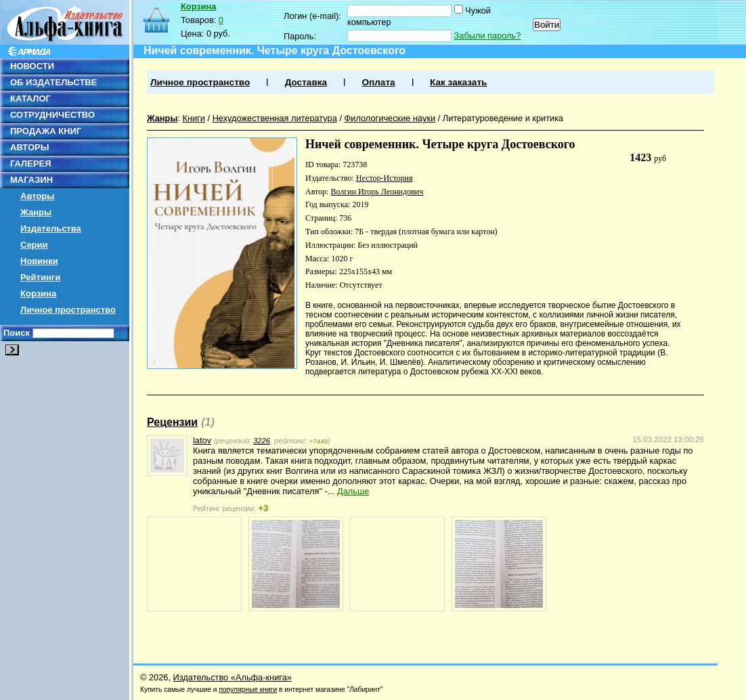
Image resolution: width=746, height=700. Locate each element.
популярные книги (248, 690)
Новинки (39, 261)
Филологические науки (390, 118)
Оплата (378, 82)
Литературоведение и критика (503, 118)
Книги (194, 118)
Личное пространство (68, 310)
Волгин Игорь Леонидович (377, 192)
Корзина (38, 293)
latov (202, 440)
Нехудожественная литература (275, 118)
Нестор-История (385, 178)
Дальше (353, 491)
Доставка (306, 82)
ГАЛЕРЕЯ (31, 163)
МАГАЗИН (31, 180)
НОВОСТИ (32, 66)
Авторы (37, 196)
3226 (262, 441)
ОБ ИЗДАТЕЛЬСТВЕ (53, 82)
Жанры (36, 212)
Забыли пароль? (488, 36)
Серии (34, 245)
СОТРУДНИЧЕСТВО (52, 115)
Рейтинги (40, 277)
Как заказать (458, 82)
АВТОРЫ (29, 147)
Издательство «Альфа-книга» (233, 677)
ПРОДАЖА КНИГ (46, 131)
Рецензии (172, 422)
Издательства (51, 228)
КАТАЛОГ (30, 99)
